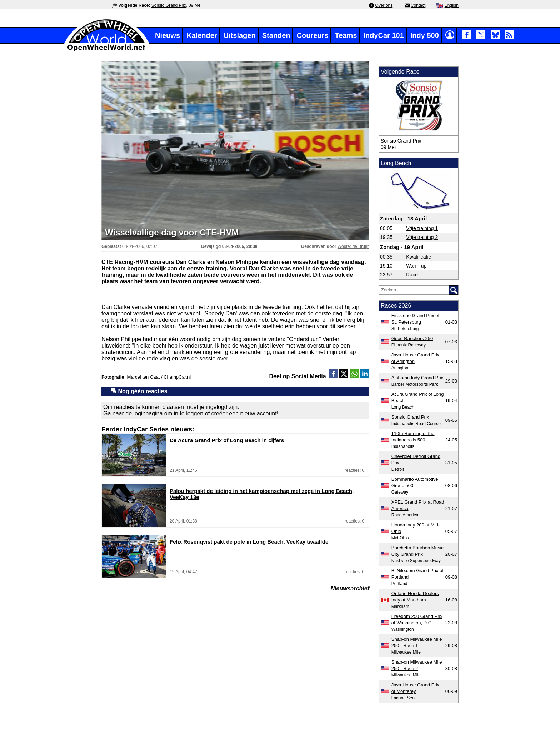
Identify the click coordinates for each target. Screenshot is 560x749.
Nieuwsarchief (350, 588)
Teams (346, 35)
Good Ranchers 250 (412, 338)
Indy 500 (425, 35)
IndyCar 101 (383, 35)
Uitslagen (240, 35)
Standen (276, 35)
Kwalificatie (419, 257)
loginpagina (148, 413)
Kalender (202, 35)
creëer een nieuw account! (245, 413)
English (452, 5)
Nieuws (167, 35)
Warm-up (416, 266)
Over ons (384, 5)
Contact (418, 5)
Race (412, 275)
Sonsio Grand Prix (169, 5)
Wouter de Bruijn (353, 246)
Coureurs (313, 35)
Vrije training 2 (422, 237)
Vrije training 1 (422, 228)
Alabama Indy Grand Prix (417, 378)
